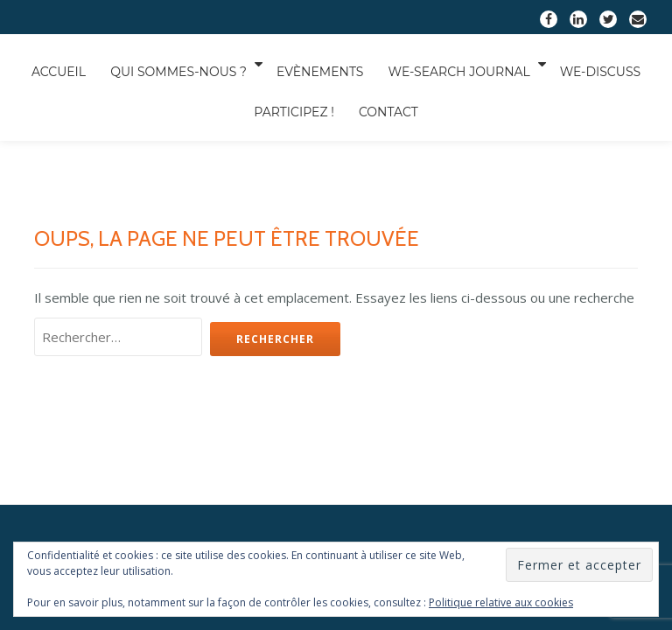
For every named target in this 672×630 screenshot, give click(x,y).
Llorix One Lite (243, 483)
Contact (297, 143)
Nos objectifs (428, 385)
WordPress (438, 483)
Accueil (70, 82)
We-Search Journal (486, 82)
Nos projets (336, 385)
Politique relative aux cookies (501, 602)
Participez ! (195, 143)
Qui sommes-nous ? (197, 82)
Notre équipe (244, 385)
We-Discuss (83, 143)
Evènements (340, 82)
